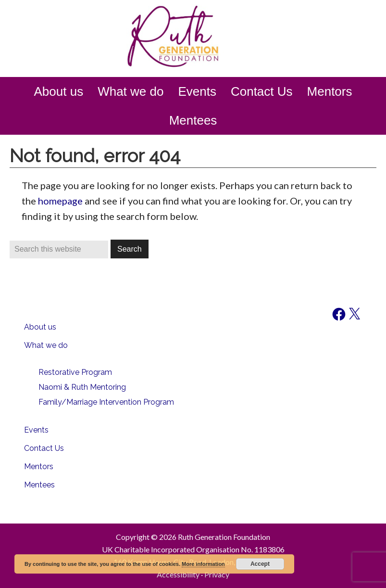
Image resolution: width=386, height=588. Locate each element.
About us (40, 327)
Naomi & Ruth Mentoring (82, 387)
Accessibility (178, 574)
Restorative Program (75, 372)
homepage (60, 201)
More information (203, 564)
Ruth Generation (193, 38)
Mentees (39, 485)
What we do (46, 345)
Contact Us (44, 448)
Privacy (217, 574)
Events (36, 430)
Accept (260, 564)
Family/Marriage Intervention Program (106, 402)
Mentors (39, 467)
